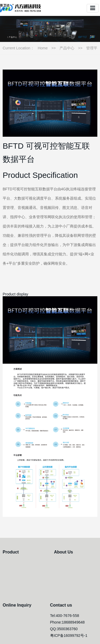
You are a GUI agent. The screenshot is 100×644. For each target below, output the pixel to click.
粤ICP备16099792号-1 (69, 636)
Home (43, 48)
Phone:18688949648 (67, 622)
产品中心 (67, 48)
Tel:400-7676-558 (65, 616)
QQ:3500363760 (64, 629)
